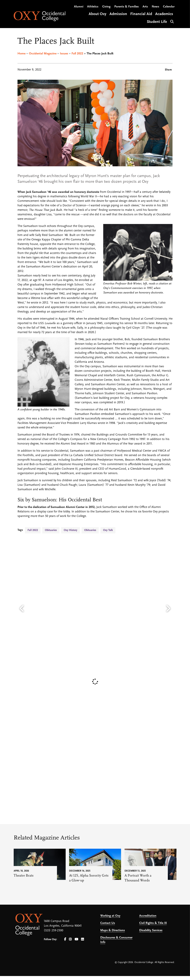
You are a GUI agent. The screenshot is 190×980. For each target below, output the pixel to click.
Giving (106, 7)
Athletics (93, 7)
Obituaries (51, 530)
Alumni (79, 7)
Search (172, 22)
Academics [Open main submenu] (164, 14)
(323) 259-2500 (54, 931)
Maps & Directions (113, 930)
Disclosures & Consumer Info (116, 940)
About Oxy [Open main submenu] (98, 14)
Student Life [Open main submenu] (157, 22)
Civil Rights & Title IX (153, 923)
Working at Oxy (110, 916)
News (155, 7)
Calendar (169, 7)
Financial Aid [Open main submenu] (141, 14)
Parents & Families (127, 7)
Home (21, 54)
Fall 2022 (77, 54)
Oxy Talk (108, 530)
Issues (64, 54)
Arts (145, 7)
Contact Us (108, 923)
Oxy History (70, 530)
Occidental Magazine (43, 54)
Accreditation (148, 916)
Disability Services (151, 930)
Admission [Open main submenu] (118, 14)
